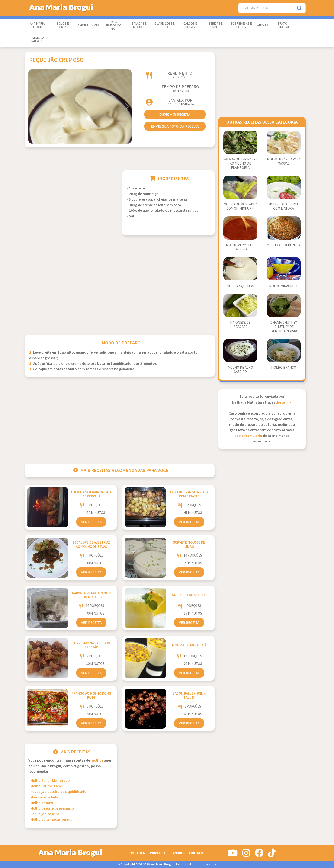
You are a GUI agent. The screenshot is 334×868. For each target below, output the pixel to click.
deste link (284, 402)
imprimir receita (175, 114)
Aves (96, 26)
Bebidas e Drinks (216, 25)
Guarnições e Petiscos (165, 25)
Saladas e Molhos (139, 25)
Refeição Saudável (37, 40)
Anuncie (179, 853)
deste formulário (248, 436)
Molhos (97, 761)
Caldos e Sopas (190, 25)
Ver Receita (91, 522)
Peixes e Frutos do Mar (114, 26)
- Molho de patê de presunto (51, 809)
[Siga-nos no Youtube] (233, 855)
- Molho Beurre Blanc (45, 786)
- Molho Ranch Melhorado (49, 781)
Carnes (83, 26)
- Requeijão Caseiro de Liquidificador (58, 792)
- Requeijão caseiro (44, 814)
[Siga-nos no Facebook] (259, 855)
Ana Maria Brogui (37, 25)
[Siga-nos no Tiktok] (272, 855)
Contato (196, 853)
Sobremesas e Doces (241, 25)
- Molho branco (41, 803)
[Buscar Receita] (266, 8)
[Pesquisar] (300, 8)
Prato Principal (283, 25)
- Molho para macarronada (50, 820)
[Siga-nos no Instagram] (246, 855)
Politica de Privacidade (150, 853)
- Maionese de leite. (44, 797)
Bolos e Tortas (63, 25)
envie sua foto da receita (175, 126)
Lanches (262, 26)
